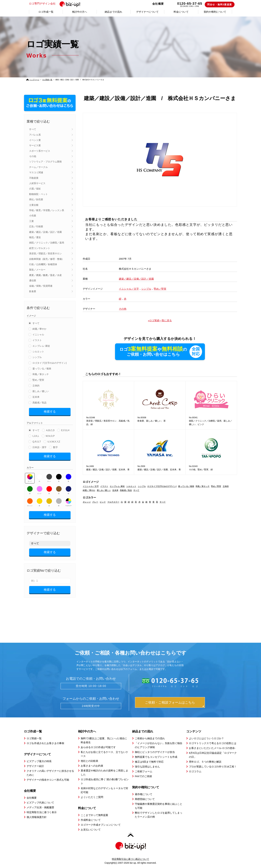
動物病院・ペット (38, 194)
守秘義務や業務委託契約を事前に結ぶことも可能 (159, 806)
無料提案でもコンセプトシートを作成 (156, 757)
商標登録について (145, 799)
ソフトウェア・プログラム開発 (45, 162)
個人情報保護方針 (37, 817)
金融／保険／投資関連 (41, 286)
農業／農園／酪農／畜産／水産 (45, 275)
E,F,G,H (65, 430)
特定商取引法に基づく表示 (42, 812)
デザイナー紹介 (35, 766)
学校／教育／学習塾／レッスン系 (47, 210)
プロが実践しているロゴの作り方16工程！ (213, 767)
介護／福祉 (35, 189)
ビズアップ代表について (40, 803)
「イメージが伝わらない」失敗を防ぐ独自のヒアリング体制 (159, 745)
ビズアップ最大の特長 (39, 761)
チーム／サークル (38, 167)
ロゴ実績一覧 (47, 80)
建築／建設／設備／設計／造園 (45, 232)
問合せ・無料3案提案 (220, 5)
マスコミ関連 (36, 172)
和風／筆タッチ (41, 374)
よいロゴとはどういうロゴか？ (206, 738)
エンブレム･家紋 (41, 346)
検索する (50, 412)
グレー (49, 478)
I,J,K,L (36, 436)
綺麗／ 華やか (89, 490)
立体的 (36, 386)
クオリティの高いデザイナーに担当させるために (50, 773)
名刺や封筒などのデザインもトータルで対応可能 (104, 790)
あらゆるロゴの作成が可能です (98, 747)
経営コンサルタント (40, 248)
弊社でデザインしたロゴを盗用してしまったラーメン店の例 (159, 815)
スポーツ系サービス (40, 151)
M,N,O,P (50, 436)
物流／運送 (35, 237)
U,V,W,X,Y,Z (54, 442)
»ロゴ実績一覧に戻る (160, 320)
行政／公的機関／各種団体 (43, 264)
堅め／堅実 (38, 380)
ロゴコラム (195, 771)
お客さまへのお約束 (92, 766)
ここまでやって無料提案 (94, 815)
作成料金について (91, 820)
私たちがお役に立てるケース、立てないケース (104, 754)
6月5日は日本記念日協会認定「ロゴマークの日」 (213, 755)
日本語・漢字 (39, 447)
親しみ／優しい (41, 391)
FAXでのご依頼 (143, 776)
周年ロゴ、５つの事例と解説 (205, 762)
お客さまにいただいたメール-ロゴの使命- (212, 748)
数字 (55, 447)
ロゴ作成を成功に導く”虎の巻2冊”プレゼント (105, 781)
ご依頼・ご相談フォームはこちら (170, 702)
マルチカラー (68, 502)
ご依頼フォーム (144, 771)
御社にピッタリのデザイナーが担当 (155, 752)
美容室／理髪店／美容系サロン (45, 253)
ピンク (40, 490)
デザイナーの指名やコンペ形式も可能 (48, 780)
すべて (33, 129)
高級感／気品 (39, 403)
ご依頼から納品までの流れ (150, 738)
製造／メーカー (37, 270)
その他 (33, 156)
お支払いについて (91, 830)
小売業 (33, 216)
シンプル (37, 357)
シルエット (38, 352)
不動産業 (34, 178)
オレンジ (30, 502)
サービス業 (35, 145)
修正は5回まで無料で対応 (149, 762)
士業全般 (34, 205)
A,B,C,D (50, 430)
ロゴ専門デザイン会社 (56, 4)
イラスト (37, 340)
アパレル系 (35, 135)
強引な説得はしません (147, 767)
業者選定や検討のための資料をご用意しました (104, 773)
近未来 (36, 397)
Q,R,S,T (37, 442)
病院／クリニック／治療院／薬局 (47, 243)
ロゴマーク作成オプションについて (101, 825)
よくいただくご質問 (92, 797)
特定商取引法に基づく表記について (130, 859)
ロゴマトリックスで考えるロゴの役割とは (213, 743)
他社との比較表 (89, 761)
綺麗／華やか (39, 329)
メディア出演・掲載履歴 (40, 807)
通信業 (33, 280)
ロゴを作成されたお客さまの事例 (45, 743)
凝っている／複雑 (42, 369)
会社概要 (158, 4)
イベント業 (35, 140)
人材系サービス (37, 183)
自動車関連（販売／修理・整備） (47, 259)
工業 (31, 221)
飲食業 (33, 291)
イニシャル (38, 335)
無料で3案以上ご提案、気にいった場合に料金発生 (104, 740)
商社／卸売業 (36, 199)
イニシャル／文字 (129, 289)
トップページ (34, 80)
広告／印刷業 (36, 226)
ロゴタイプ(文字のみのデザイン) (50, 363)
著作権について (144, 794)
